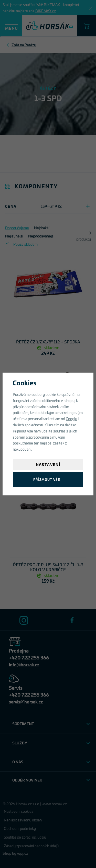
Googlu (71, 419)
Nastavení (48, 464)
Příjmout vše (47, 479)
